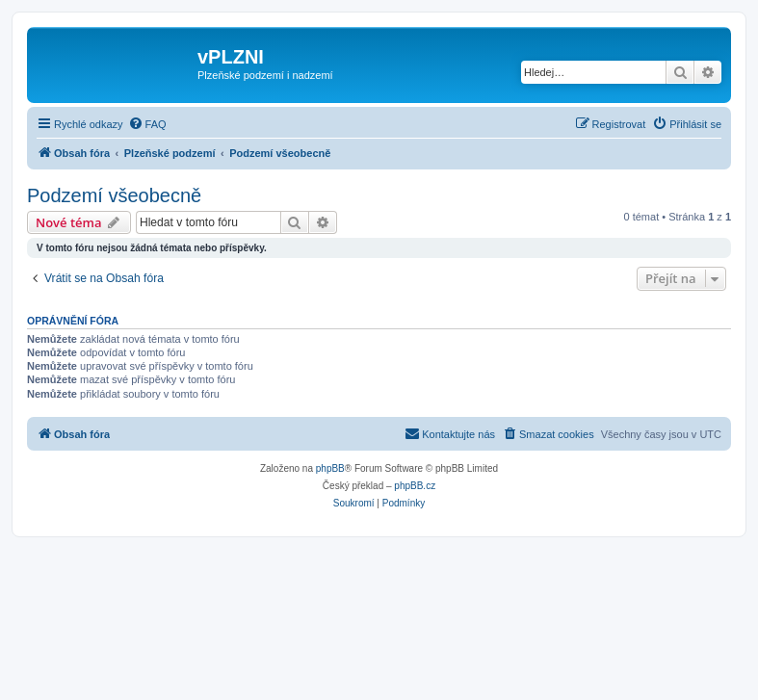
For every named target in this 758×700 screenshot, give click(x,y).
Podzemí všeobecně (114, 195)
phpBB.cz (415, 486)
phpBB (330, 468)
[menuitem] (147, 124)
